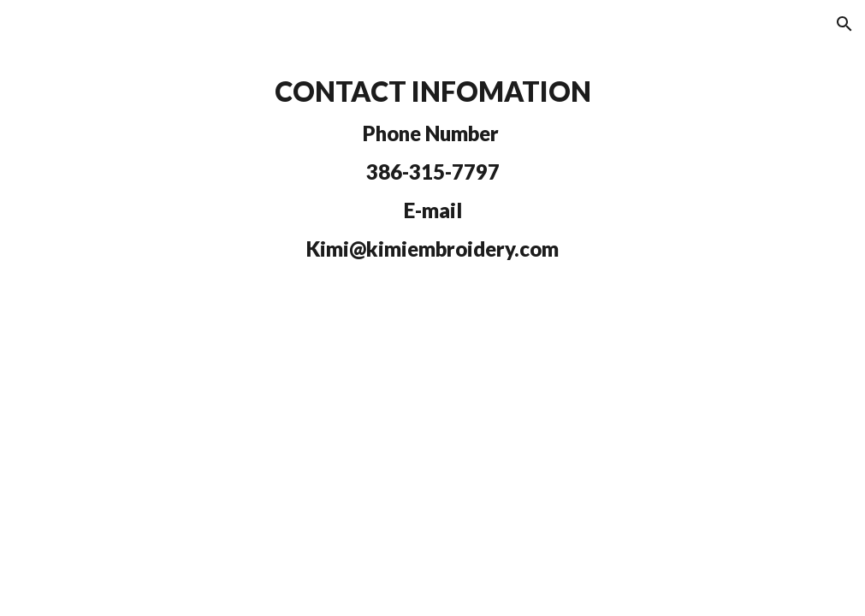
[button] (844, 24)
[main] (432, 169)
